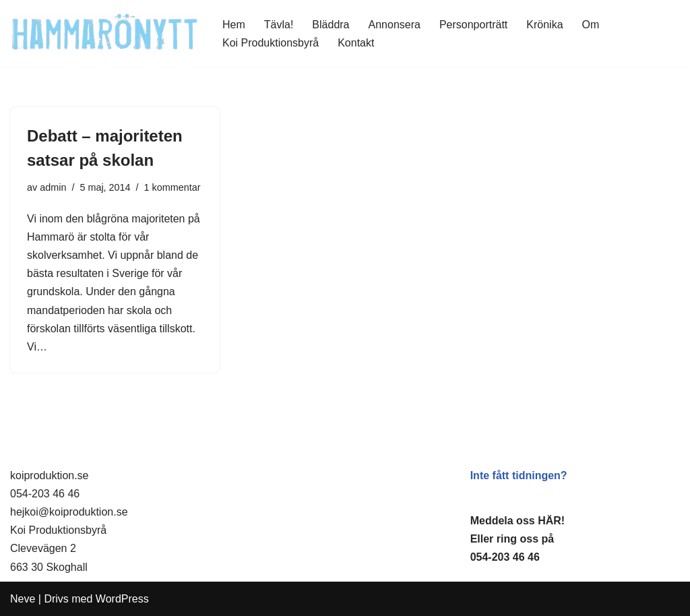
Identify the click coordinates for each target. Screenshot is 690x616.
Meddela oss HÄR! (517, 521)
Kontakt (356, 43)
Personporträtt (473, 25)
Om (591, 25)
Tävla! (279, 25)
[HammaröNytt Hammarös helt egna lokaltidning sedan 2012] (105, 33)
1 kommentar (172, 187)
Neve (23, 599)
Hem (234, 25)
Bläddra (331, 25)
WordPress (122, 599)
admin (53, 187)
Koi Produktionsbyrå (271, 43)
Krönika (544, 25)
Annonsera (395, 25)
